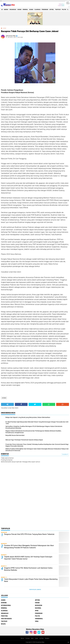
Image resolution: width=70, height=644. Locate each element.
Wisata (3, 624)
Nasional (38, 608)
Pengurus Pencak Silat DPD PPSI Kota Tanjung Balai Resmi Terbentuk (29, 534)
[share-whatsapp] (49, 404)
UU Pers (42, 638)
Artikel (52, 10)
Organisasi (13, 10)
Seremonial (39, 619)
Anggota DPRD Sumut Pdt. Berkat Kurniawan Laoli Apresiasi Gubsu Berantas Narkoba (28, 569)
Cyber (36, 638)
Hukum (19, 10)
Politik (64, 10)
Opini (37, 611)
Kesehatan (39, 605)
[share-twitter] (35, 404)
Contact (28, 638)
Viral (37, 621)
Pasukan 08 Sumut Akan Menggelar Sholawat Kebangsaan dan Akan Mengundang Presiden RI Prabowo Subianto (29, 547)
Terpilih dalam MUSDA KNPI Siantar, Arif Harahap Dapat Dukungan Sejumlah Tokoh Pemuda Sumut (28, 558)
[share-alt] (7, 404)
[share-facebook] (21, 404)
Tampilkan (65, 454)
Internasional (6, 605)
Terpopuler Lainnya (35, 590)
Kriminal (25, 10)
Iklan (32, 638)
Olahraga (37, 10)
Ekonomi (4, 603)
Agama (31, 10)
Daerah (6, 10)
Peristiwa (4, 616)
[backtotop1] (68, 642)
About (22, 638)
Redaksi (47, 638)
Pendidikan (45, 10)
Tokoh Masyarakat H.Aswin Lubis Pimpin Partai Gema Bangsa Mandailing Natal (31, 580)
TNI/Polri (58, 10)
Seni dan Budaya (6, 619)
